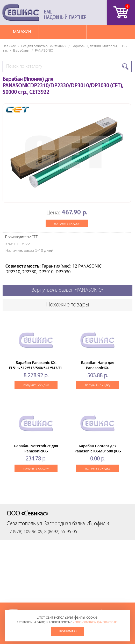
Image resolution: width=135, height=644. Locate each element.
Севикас (9, 46)
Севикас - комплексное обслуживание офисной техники (21, 12)
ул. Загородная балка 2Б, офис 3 (73, 524)
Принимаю (68, 631)
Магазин (22, 32)
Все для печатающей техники (44, 46)
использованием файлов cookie (95, 622)
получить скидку (67, 223)
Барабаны (21, 50)
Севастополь (21, 524)
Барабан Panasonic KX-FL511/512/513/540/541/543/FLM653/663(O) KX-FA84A (47, 368)
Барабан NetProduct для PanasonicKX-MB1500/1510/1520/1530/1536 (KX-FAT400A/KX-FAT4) (36, 454)
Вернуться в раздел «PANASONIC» (67, 290)
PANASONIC (44, 50)
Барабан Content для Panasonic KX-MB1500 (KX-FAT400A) (98, 451)
